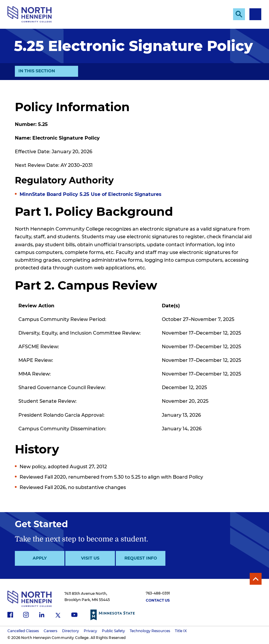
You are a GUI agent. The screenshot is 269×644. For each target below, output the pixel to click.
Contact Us (158, 600)
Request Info (141, 558)
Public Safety (113, 631)
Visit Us (90, 558)
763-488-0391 (158, 593)
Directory (71, 631)
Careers (50, 631)
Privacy (90, 631)
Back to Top (256, 579)
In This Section (37, 72)
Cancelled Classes (23, 631)
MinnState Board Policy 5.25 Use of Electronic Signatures (91, 194)
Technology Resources (150, 631)
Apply (40, 558)
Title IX (181, 631)
